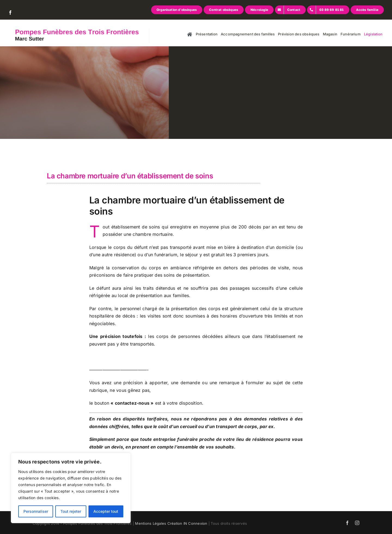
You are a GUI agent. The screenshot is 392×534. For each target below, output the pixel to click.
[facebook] (10, 13)
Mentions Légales (151, 523)
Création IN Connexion (187, 523)
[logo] (73, 30)
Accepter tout (106, 511)
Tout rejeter (71, 511)
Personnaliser (36, 511)
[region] (71, 488)
